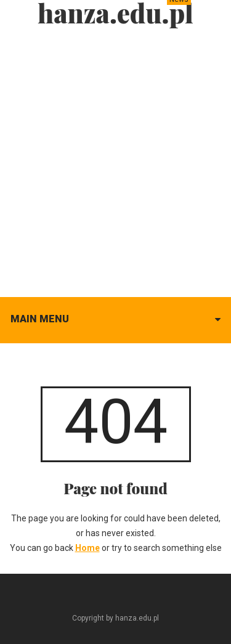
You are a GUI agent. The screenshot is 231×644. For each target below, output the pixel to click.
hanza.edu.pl (115, 13)
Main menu (40, 319)
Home (87, 548)
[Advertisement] (115, 159)
